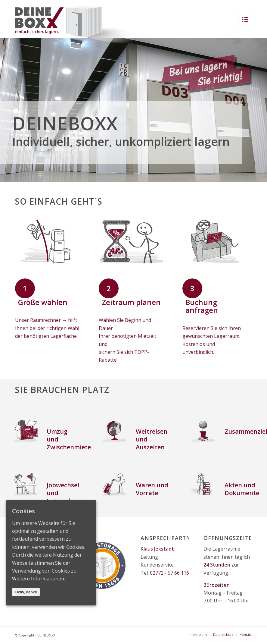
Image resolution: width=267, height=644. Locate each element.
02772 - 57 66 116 (169, 573)
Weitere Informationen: (39, 579)
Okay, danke (26, 592)
